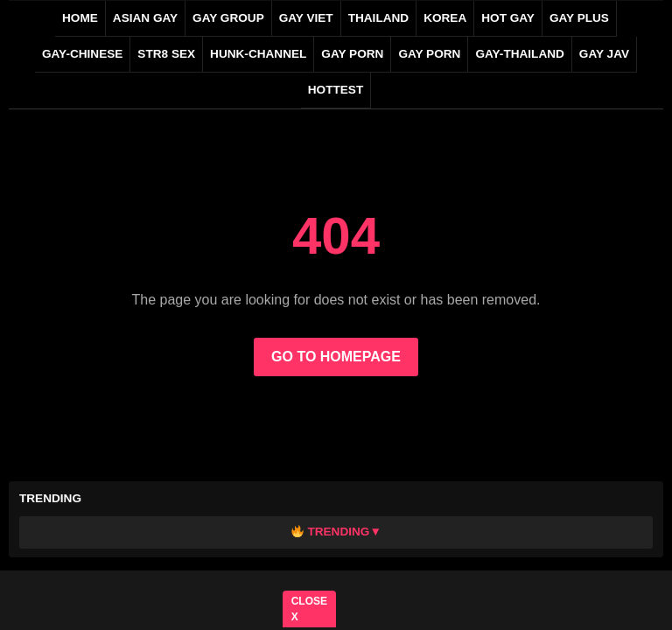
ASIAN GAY (145, 18)
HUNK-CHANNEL (258, 54)
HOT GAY (508, 18)
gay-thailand (519, 54)
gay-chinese (82, 54)
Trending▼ (336, 532)
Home (80, 18)
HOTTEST (336, 90)
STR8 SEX (166, 54)
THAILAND (378, 18)
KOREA (445, 18)
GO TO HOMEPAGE (336, 357)
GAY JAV (604, 54)
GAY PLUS (579, 18)
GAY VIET (306, 18)
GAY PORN (352, 54)
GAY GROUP (228, 18)
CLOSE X (309, 609)
